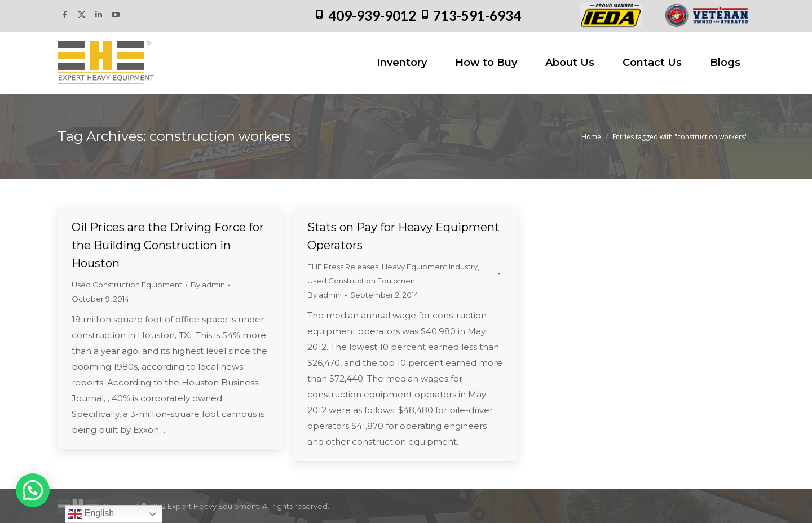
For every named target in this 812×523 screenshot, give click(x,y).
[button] (33, 490)
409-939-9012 (372, 15)
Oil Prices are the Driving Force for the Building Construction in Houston (168, 245)
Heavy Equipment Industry (430, 267)
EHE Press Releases (343, 267)
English (91, 514)
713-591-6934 (477, 15)
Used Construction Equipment (127, 285)
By (208, 285)
